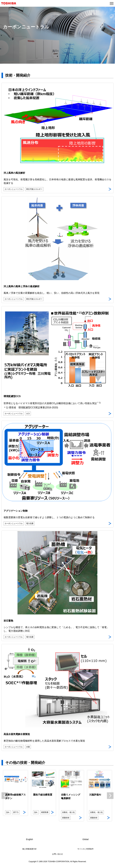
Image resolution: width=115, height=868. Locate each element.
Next (110, 796)
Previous (5, 796)
